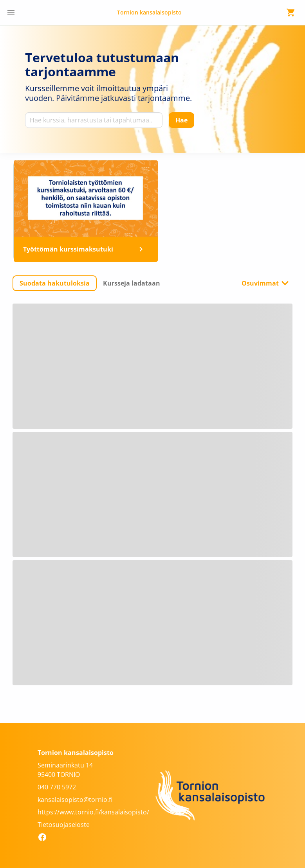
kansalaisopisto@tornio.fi (75, 800)
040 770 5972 (57, 787)
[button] (55, 283)
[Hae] (181, 120)
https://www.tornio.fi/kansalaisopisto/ (93, 812)
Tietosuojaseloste (64, 825)
